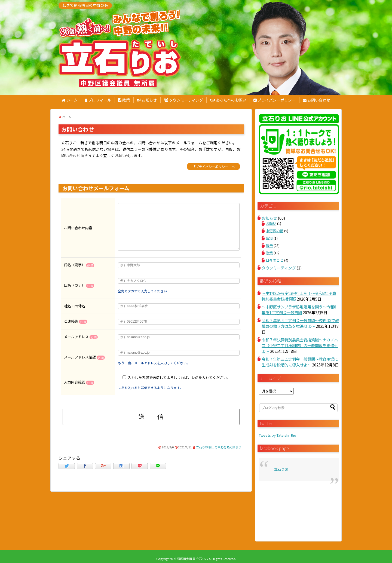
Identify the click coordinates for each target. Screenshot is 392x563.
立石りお (281, 469)
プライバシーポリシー (275, 100)
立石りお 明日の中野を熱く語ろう (219, 447)
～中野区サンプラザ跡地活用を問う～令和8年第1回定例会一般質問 (299, 310)
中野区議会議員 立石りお (191, 559)
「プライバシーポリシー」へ (213, 166)
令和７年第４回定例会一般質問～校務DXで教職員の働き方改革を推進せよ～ (300, 323)
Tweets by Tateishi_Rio (278, 435)
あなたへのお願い (228, 100)
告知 (269, 238)
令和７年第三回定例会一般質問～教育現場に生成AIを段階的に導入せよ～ (300, 362)
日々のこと (275, 260)
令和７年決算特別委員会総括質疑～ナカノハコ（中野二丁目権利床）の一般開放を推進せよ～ (300, 345)
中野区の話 (275, 231)
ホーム (70, 100)
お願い (271, 223)
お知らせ (147, 100)
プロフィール (98, 100)
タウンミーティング (184, 100)
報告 (269, 245)
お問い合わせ (316, 100)
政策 (124, 100)
